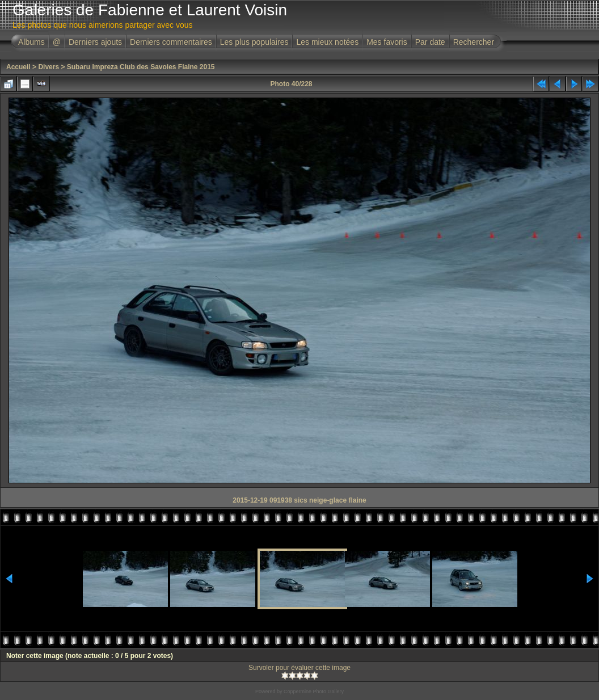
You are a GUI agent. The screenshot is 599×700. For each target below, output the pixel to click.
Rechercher (474, 42)
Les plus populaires (254, 42)
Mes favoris (387, 42)
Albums (31, 42)
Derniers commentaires (171, 42)
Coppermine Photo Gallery (314, 691)
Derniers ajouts (95, 42)
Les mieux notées (327, 42)
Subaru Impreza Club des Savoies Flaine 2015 (141, 67)
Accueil (18, 67)
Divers (48, 67)
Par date (430, 42)
